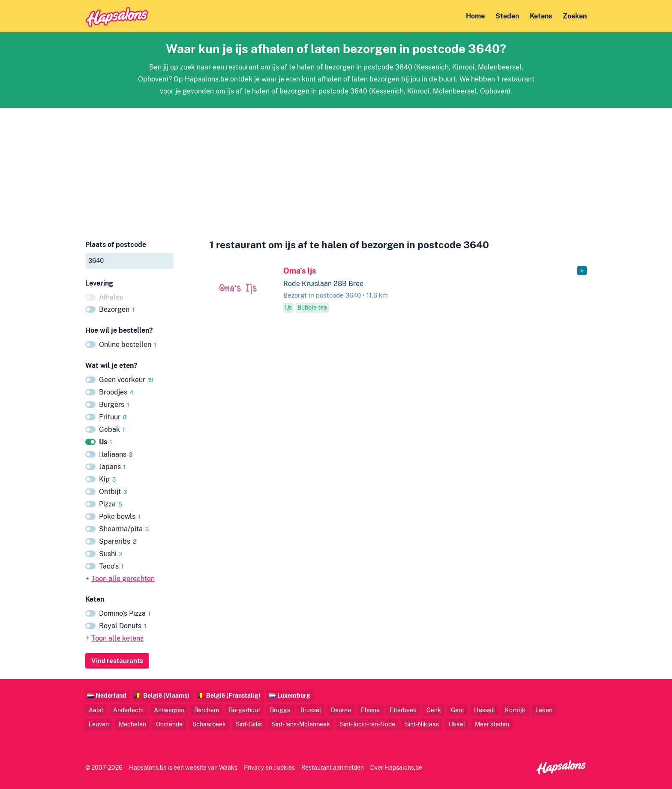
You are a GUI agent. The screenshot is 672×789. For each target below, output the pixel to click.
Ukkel (457, 724)
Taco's (111, 566)
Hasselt (484, 710)
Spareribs (118, 541)
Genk (434, 710)
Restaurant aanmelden (333, 767)
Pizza (110, 504)
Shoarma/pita (124, 529)
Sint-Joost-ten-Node (367, 724)
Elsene (370, 710)
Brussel (311, 710)
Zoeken (575, 16)
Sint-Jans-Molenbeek (301, 724)
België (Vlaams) (166, 695)
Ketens (541, 16)
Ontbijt (113, 492)
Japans (112, 467)
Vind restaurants (117, 661)
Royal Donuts (123, 626)
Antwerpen (169, 710)
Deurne (341, 710)
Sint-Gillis (249, 724)
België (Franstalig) (233, 695)
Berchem (207, 710)
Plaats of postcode (116, 245)
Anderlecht (129, 710)
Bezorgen (117, 309)
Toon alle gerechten (123, 579)
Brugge (280, 710)
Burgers (114, 405)
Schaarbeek (209, 724)
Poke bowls (120, 516)
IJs (105, 442)
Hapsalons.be (148, 767)
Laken (544, 710)
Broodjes (116, 392)
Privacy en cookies (269, 767)
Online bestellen (127, 345)
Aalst (96, 710)
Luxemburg (294, 695)
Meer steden (492, 724)
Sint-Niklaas (422, 724)
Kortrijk (515, 710)
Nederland (111, 695)
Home (475, 16)
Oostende (169, 724)
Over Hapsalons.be (396, 767)
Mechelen (132, 724)
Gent (457, 710)
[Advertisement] (336, 168)
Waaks (228, 767)
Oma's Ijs (300, 271)
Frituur (113, 417)
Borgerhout (244, 710)
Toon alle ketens (117, 638)
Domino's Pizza (125, 613)
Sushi (111, 554)
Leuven (99, 724)
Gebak (112, 429)
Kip (107, 479)
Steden (507, 16)
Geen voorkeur (126, 380)
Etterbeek (403, 710)
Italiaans (116, 454)
